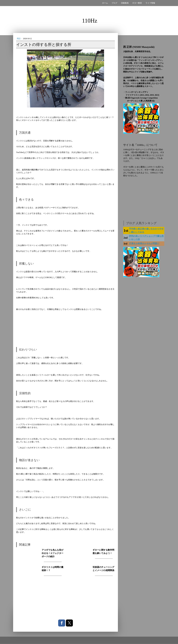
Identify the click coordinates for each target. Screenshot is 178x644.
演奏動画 (125, 3)
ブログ (114, 3)
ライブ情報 (150, 3)
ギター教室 (137, 3)
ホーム (105, 3)
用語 (19, 39)
